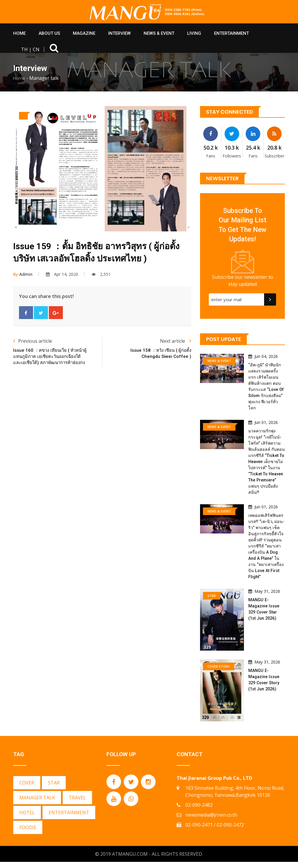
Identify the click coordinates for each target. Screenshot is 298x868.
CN (36, 49)
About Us (49, 33)
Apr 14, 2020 (62, 274)
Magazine (84, 33)
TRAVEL (77, 804)
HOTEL (27, 819)
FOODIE (28, 834)
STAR (54, 789)
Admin (23, 274)
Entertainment (231, 33)
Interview (119, 33)
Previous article (33, 341)
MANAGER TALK (37, 804)
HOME (19, 33)
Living (194, 33)
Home (19, 78)
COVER (27, 789)
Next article (176, 341)
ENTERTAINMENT (69, 819)
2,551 (101, 274)
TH (24, 49)
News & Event (159, 33)
